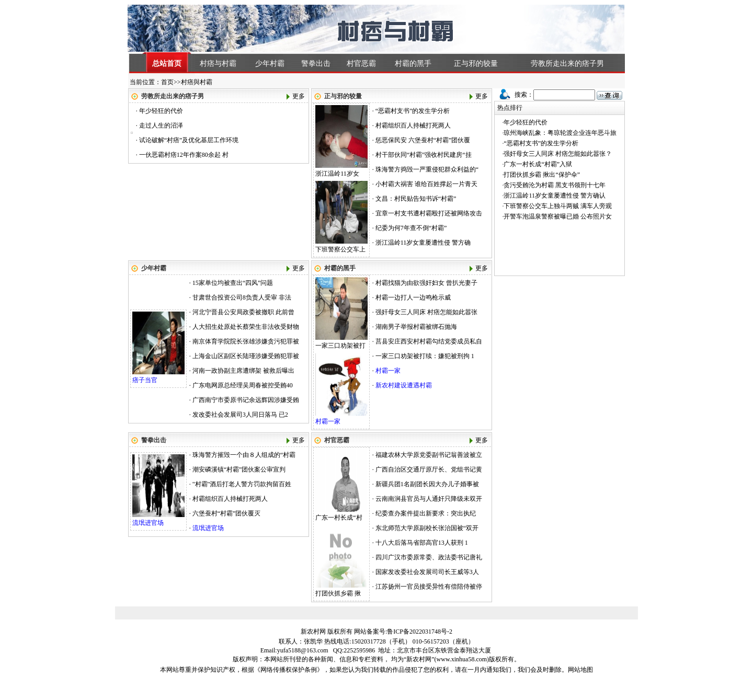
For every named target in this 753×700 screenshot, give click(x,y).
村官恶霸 (361, 64)
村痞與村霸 (197, 82)
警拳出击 (316, 64)
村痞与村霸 (218, 64)
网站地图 (580, 670)
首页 (167, 82)
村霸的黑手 (413, 64)
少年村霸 (270, 64)
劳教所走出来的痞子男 (567, 64)
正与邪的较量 (476, 64)
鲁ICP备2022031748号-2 (420, 632)
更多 (299, 96)
